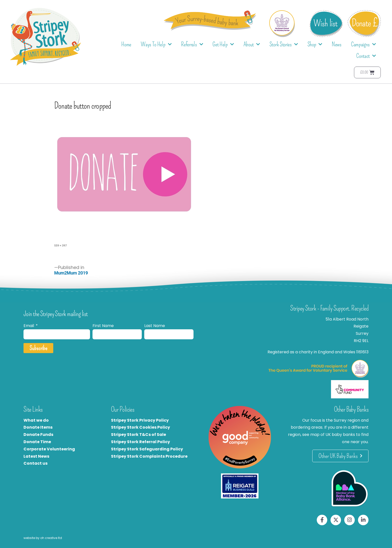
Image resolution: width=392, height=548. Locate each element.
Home (126, 44)
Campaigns (363, 44)
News (337, 44)
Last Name (155, 326)
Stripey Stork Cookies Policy (140, 427)
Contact (366, 56)
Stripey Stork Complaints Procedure (149, 456)
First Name (103, 326)
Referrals (192, 44)
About (252, 44)
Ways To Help (156, 44)
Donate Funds (38, 435)
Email (29, 326)
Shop (315, 44)
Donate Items (38, 427)
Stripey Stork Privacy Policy (140, 420)
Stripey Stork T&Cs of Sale (138, 435)
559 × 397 (60, 245)
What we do (36, 420)
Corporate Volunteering (49, 449)
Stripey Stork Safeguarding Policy (147, 449)
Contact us (35, 463)
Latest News (36, 456)
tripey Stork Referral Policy (142, 442)
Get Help (223, 44)
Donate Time (37, 442)
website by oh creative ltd (43, 538)
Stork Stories (284, 44)
